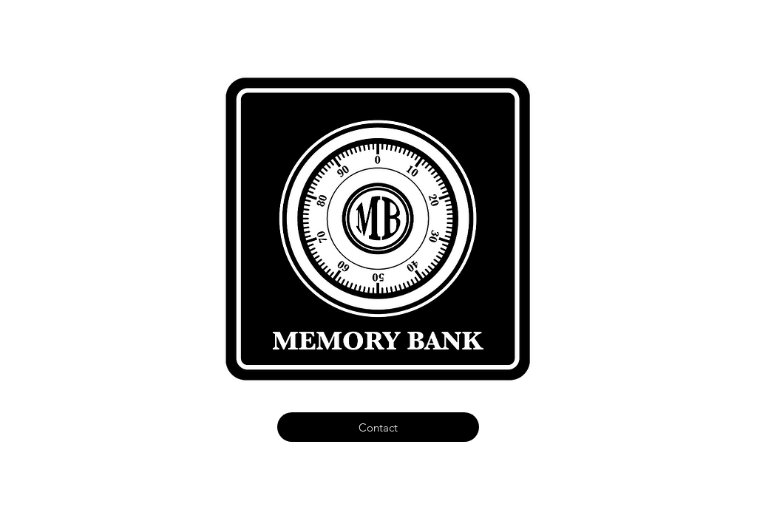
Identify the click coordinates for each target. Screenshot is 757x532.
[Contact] (378, 427)
